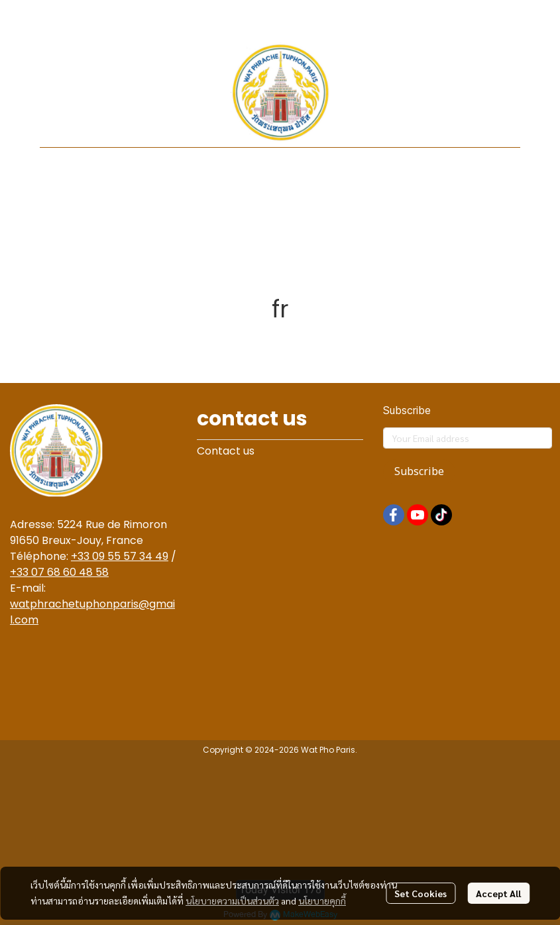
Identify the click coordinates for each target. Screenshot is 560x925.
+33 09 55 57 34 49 (120, 556)
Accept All (498, 893)
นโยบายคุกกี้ (322, 900)
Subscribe (419, 472)
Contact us (226, 451)
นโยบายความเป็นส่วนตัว (232, 900)
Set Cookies (420, 893)
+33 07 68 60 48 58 (59, 572)
